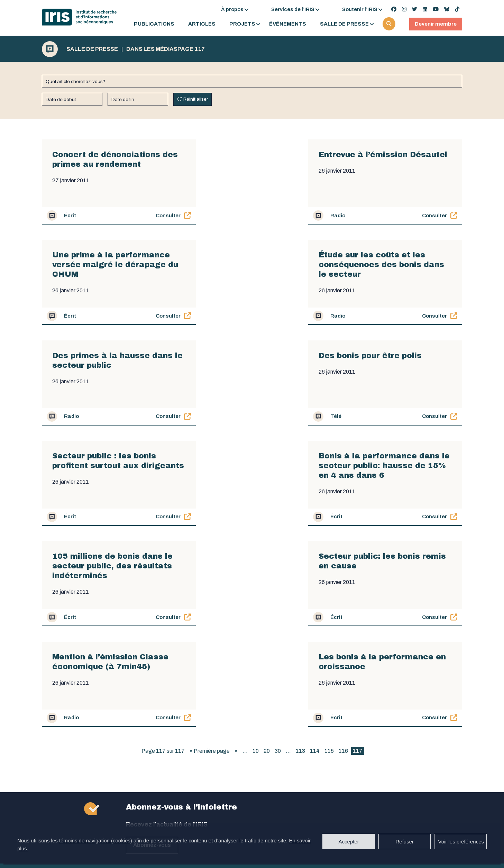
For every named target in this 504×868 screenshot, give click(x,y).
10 (256, 550)
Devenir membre (436, 24)
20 (267, 550)
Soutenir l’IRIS (360, 9)
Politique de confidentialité (274, 809)
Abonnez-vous (152, 644)
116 (343, 550)
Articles (202, 24)
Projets (242, 24)
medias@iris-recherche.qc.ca (267, 727)
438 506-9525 (248, 718)
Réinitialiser (196, 99)
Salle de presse (344, 24)
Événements (288, 24)
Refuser (405, 842)
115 (329, 550)
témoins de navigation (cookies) (96, 840)
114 (315, 550)
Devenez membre (429, 721)
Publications (154, 24)
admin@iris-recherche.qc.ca (161, 790)
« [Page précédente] (236, 550)
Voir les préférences (461, 842)
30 (278, 550)
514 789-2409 (144, 727)
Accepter (349, 842)
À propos (232, 9)
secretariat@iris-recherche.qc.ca (167, 754)
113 (300, 550)
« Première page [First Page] (210, 550)
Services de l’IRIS (293, 9)
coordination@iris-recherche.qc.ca (273, 787)
